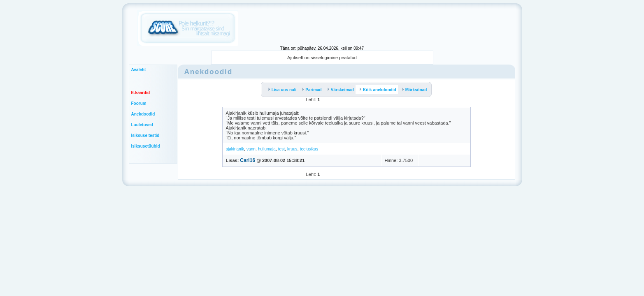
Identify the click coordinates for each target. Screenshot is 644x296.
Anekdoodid (143, 114)
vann (251, 149)
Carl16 (248, 160)
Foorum (139, 103)
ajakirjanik (235, 149)
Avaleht (139, 70)
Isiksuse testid (145, 135)
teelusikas (309, 149)
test (281, 149)
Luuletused (142, 125)
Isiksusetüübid (146, 146)
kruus (292, 149)
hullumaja (267, 149)
